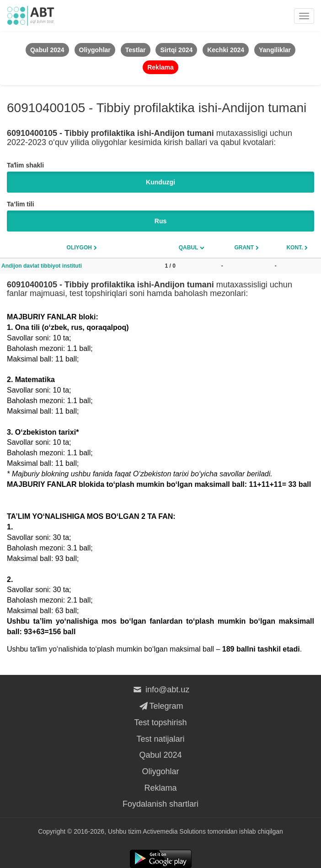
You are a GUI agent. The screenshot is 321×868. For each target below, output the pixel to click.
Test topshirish (160, 722)
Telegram (160, 706)
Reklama (160, 788)
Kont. (294, 248)
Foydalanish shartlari (160, 804)
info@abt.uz (161, 690)
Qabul (189, 248)
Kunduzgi (160, 182)
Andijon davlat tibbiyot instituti (42, 266)
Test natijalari (160, 739)
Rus (160, 221)
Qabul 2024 (160, 755)
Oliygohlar (160, 771)
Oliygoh (79, 248)
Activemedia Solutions (174, 831)
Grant (244, 248)
